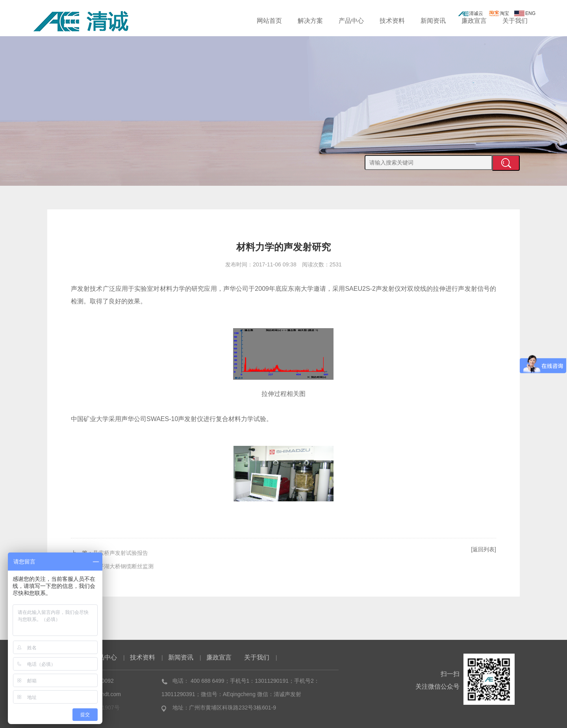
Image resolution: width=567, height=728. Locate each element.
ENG (525, 13)
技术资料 (392, 21)
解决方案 (310, 21)
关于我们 (515, 21)
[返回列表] (484, 549)
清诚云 (471, 13)
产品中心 (351, 21)
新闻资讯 (433, 21)
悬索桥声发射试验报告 (120, 553)
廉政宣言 (474, 21)
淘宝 (499, 13)
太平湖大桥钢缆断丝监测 (123, 566)
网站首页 (269, 21)
